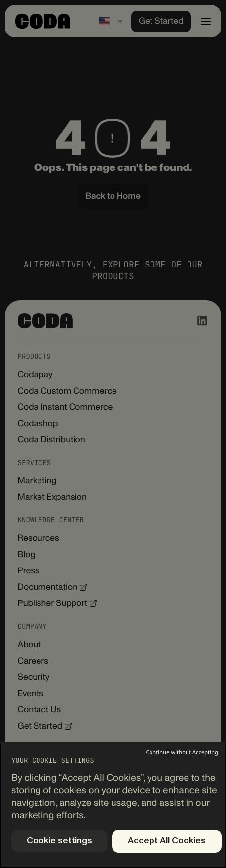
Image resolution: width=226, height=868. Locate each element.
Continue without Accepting (182, 752)
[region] (113, 805)
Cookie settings (59, 841)
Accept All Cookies (167, 841)
